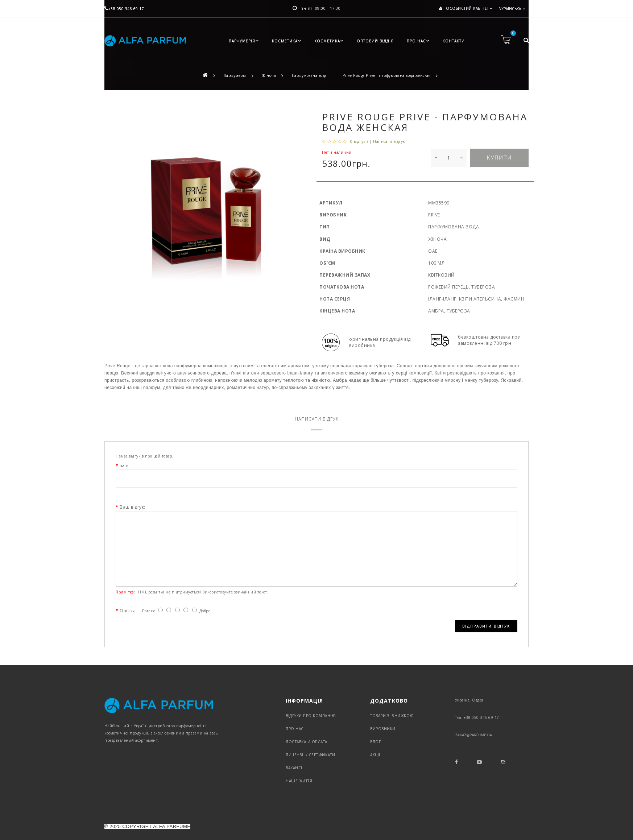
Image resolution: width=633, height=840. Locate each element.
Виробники (383, 729)
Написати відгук (389, 141)
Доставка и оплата (307, 742)
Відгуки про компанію (311, 716)
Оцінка (128, 611)
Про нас (418, 41)
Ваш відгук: (133, 507)
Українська (511, 9)
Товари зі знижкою (392, 716)
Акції (375, 755)
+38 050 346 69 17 (124, 9)
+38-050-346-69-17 (481, 717)
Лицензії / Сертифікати (310, 755)
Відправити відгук (486, 626)
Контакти (454, 41)
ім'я (124, 466)
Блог (375, 742)
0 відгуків (359, 141)
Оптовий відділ (375, 41)
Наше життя (299, 781)
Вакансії (295, 768)
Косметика (287, 41)
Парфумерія (244, 41)
